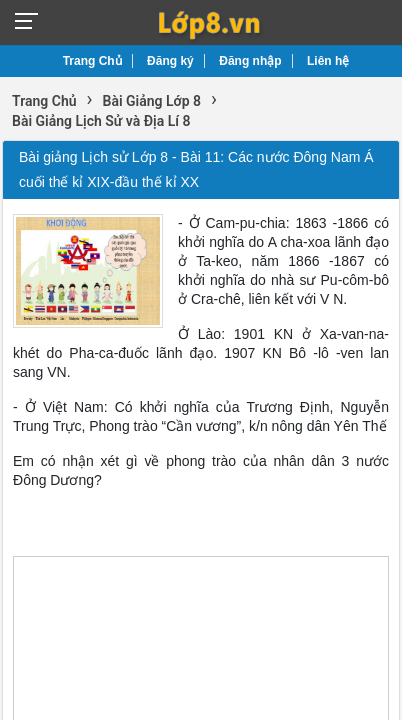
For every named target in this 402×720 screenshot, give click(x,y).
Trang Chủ (92, 61)
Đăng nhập (250, 61)
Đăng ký (170, 61)
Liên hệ (328, 61)
